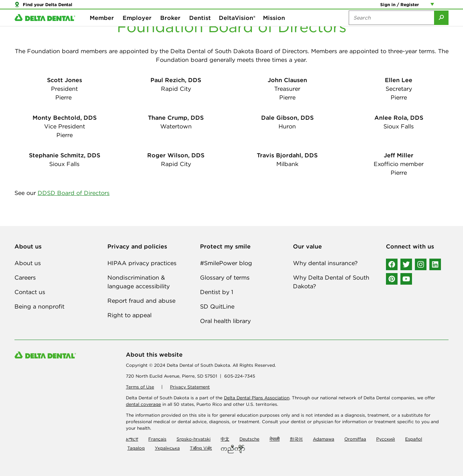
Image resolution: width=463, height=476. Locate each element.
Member (102, 29)
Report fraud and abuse (141, 301)
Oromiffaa (355, 439)
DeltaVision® (237, 29)
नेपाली (275, 439)
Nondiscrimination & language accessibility (139, 282)
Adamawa (324, 439)
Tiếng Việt (201, 448)
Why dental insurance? (325, 263)
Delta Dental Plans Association (257, 398)
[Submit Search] (441, 29)
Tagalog (136, 448)
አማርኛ (132, 439)
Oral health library (225, 321)
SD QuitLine (217, 306)
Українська (167, 448)
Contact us (30, 292)
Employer (137, 29)
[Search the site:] (391, 29)
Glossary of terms (225, 277)
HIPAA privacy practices (142, 263)
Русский (386, 439)
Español (414, 439)
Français (157, 439)
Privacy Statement (190, 387)
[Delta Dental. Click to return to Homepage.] (45, 29)
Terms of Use (140, 387)
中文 (225, 439)
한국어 (296, 439)
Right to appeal (129, 315)
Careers (25, 277)
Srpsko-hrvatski (194, 439)
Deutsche (249, 439)
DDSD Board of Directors (74, 193)
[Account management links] (434, 7)
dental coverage (143, 404)
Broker (170, 29)
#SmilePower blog (226, 263)
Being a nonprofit (39, 306)
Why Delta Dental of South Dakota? (331, 282)
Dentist (200, 29)
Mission (274, 29)
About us (28, 263)
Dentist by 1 (217, 292)
